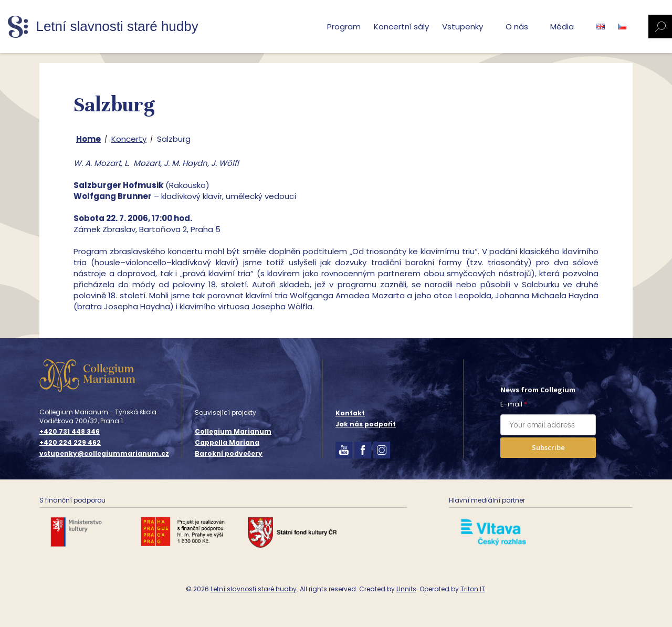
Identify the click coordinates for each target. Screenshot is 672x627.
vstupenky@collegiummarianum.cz (104, 454)
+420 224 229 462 (70, 443)
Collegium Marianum (233, 431)
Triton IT (473, 589)
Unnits (406, 589)
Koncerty (129, 139)
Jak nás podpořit (366, 424)
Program (344, 27)
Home (88, 139)
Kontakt (350, 413)
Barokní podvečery (229, 453)
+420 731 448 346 (70, 432)
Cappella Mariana (227, 442)
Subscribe (548, 447)
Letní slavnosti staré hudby (254, 589)
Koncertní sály (401, 27)
